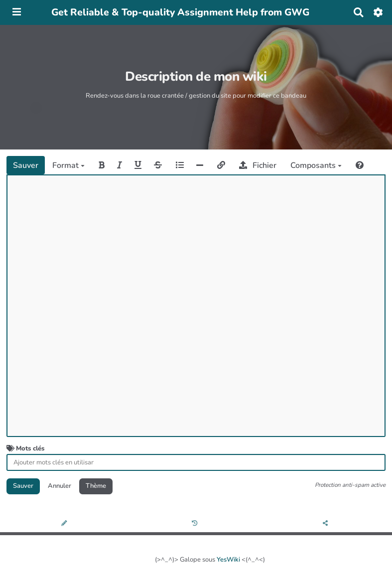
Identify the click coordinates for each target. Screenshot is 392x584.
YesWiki (228, 560)
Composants (316, 165)
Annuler (60, 486)
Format (68, 165)
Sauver (26, 165)
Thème (96, 486)
